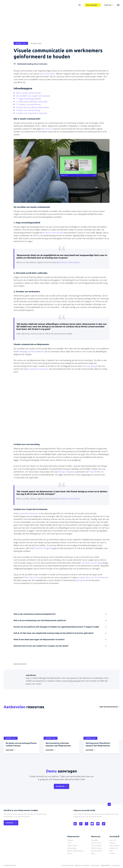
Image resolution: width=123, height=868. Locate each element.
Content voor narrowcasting (28, 110)
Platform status (96, 848)
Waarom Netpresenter (75, 851)
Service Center (96, 843)
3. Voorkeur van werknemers (28, 104)
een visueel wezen (47, 74)
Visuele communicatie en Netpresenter (33, 107)
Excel (101, 472)
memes (47, 129)
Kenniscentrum (97, 851)
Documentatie (96, 846)
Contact (112, 853)
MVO (111, 851)
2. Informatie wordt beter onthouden (32, 102)
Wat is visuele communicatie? (29, 93)
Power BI (93, 472)
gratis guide (80, 580)
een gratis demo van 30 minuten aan (92, 577)
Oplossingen (72, 848)
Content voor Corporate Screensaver (32, 113)
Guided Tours (72, 846)
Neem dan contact (32, 577)
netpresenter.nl (16, 5)
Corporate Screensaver (38, 369)
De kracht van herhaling (92, 563)
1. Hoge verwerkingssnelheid (28, 99)
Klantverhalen (114, 846)
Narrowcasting (89, 366)
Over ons (113, 840)
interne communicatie (54, 233)
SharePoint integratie (43, 548)
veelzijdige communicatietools (31, 351)
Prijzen (70, 853)
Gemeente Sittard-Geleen (69, 262)
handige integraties (66, 472)
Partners (113, 843)
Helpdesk (95, 840)
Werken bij (114, 848)
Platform (70, 840)
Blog (93, 853)
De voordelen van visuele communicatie (33, 96)
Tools (69, 843)
